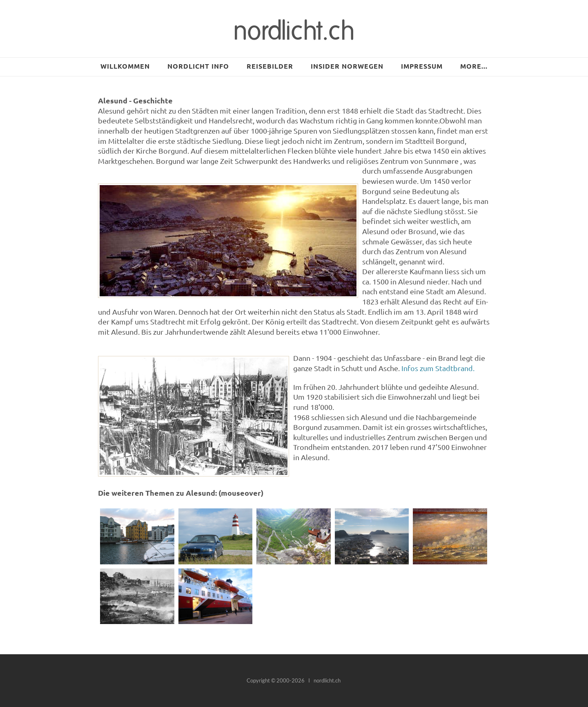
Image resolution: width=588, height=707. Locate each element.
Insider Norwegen (347, 66)
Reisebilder (270, 66)
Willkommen (125, 66)
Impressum (422, 66)
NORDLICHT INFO (198, 66)
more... (474, 66)
